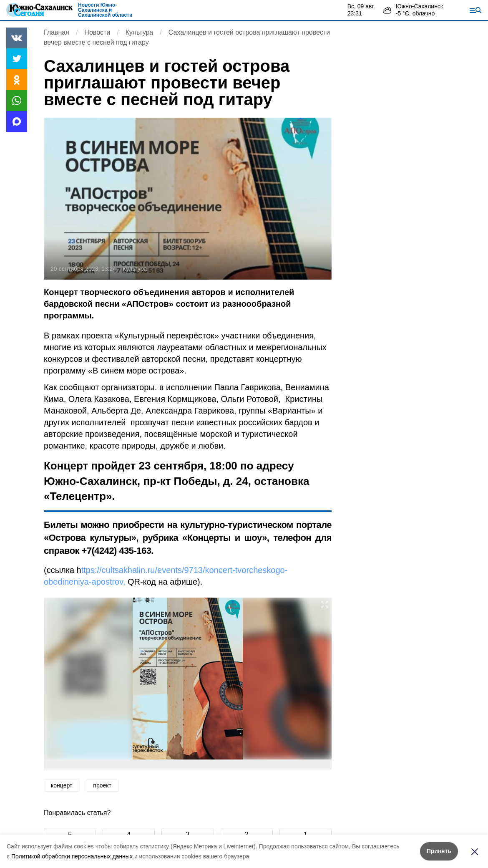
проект (102, 785)
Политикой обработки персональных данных (72, 856)
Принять (439, 851)
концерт (62, 785)
